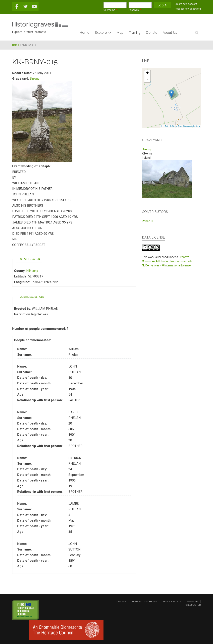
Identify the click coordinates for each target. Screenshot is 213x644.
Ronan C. (148, 221)
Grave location (30, 259)
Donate (152, 33)
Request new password (188, 9)
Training (135, 33)
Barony (34, 79)
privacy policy (172, 601)
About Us (170, 33)
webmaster (193, 605)
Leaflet (165, 126)
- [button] (147, 79)
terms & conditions (144, 601)
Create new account (186, 4)
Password (135, 10)
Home (85, 33)
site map (192, 601)
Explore (101, 33)
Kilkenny (32, 271)
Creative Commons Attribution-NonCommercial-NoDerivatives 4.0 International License (167, 261)
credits (121, 601)
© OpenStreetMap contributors (185, 126)
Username (110, 10)
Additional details (32, 297)
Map (120, 33)
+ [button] (148, 73)
